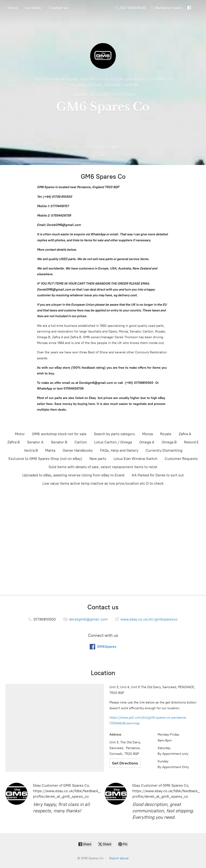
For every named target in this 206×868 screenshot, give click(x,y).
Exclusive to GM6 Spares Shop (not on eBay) (45, 459)
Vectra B (31, 450)
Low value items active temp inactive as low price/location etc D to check (103, 483)
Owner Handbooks (78, 450)
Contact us (59, 8)
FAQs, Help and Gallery (119, 450)
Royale (166, 434)
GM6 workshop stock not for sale (59, 434)
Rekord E (191, 442)
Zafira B (14, 442)
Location (33, 8)
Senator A (35, 442)
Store (13, 8)
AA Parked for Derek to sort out (158, 475)
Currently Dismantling (164, 450)
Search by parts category (114, 434)
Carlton (81, 442)
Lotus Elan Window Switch (135, 459)
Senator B (59, 442)
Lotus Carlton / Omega (113, 442)
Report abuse (119, 858)
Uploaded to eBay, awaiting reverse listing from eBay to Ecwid (73, 475)
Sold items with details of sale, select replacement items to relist (103, 467)
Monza (148, 434)
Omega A (147, 442)
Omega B (169, 442)
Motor (20, 434)
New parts (98, 459)
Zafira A (185, 434)
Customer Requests (181, 459)
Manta (50, 450)
